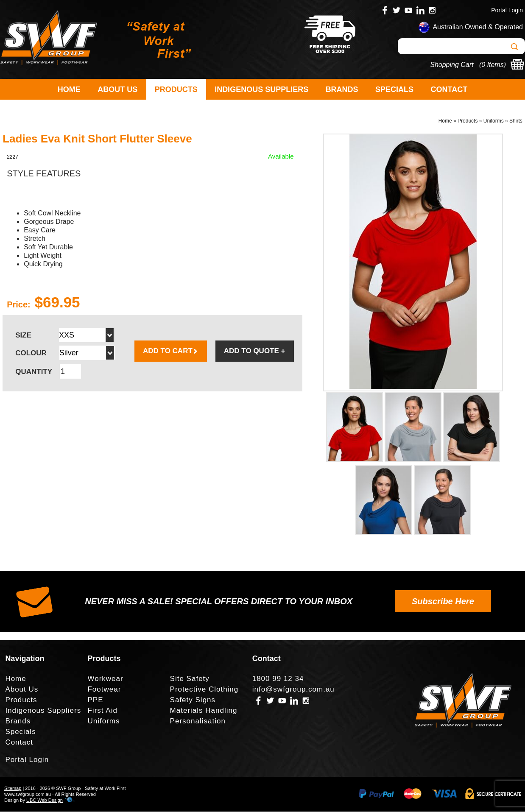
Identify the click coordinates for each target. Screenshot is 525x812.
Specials (394, 89)
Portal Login (507, 10)
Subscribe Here (443, 602)
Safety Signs (193, 701)
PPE (95, 701)
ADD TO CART (171, 352)
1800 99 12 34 (278, 679)
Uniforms (494, 121)
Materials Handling (204, 711)
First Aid (102, 711)
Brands (342, 89)
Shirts (516, 121)
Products (176, 89)
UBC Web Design (45, 801)
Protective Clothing (204, 690)
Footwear (104, 690)
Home (69, 89)
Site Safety (190, 679)
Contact (449, 89)
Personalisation (198, 722)
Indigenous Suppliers (261, 89)
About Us (117, 89)
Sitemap (13, 789)
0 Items (492, 65)
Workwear (105, 679)
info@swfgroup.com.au (293, 690)
